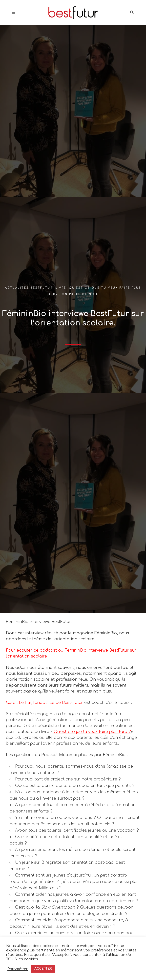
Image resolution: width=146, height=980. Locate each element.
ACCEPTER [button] (43, 969)
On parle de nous (81, 294)
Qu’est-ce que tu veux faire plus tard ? (92, 732)
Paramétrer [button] (18, 969)
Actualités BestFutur (29, 288)
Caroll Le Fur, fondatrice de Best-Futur (44, 703)
